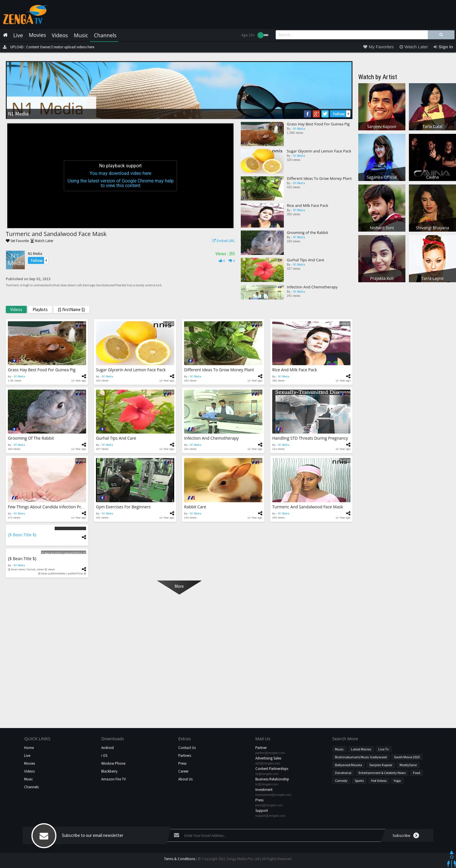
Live (27, 756)
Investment (264, 790)
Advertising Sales (268, 758)
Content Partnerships (272, 769)
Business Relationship (272, 779)
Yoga (397, 781)
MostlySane (408, 765)
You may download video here (120, 173)
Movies (30, 763)
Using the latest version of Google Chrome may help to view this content (121, 183)
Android (107, 748)
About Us (185, 779)
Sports (359, 781)
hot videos (379, 781)
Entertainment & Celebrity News (382, 773)
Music (28, 779)
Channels (31, 787)
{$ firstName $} (71, 309)
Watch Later (41, 241)
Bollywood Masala (349, 765)
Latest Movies (361, 749)
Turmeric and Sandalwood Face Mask (56, 234)
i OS (104, 756)
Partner (261, 748)
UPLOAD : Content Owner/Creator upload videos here (47, 47)
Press (182, 763)
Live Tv (384, 749)
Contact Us (187, 748)
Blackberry (109, 771)
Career (183, 771)
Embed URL (222, 241)
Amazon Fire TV (114, 779)
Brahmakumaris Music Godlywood (361, 757)
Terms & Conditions (180, 859)
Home (29, 748)
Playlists (40, 309)
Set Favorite (17, 241)
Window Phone (113, 763)
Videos (16, 309)
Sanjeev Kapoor (381, 765)
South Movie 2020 (407, 757)
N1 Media (35, 254)
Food (417, 773)
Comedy (341, 781)
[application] (120, 176)
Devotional (343, 773)
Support (262, 811)
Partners (185, 756)
